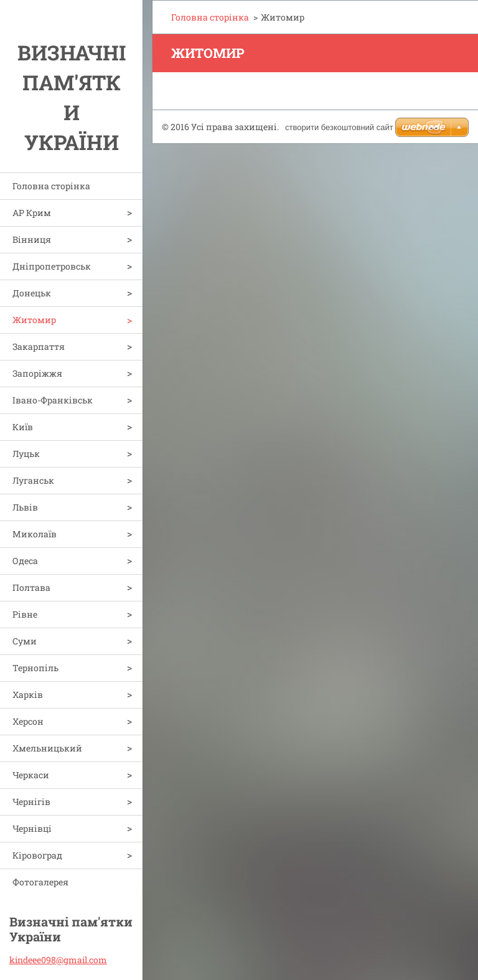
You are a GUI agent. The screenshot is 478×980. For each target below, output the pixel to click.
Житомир (34, 320)
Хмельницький (47, 748)
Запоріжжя (37, 373)
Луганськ (33, 480)
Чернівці (32, 828)
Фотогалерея (40, 882)
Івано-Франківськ (53, 400)
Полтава (31, 587)
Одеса (25, 561)
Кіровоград (37, 855)
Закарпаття (39, 346)
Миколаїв (35, 534)
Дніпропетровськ (52, 266)
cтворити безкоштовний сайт (339, 127)
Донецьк (32, 293)
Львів (25, 507)
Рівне (25, 614)
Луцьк (26, 454)
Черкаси (31, 775)
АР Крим (32, 213)
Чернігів (31, 802)
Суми (25, 641)
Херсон (28, 721)
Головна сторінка (51, 186)
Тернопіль (35, 668)
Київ (23, 427)
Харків (28, 695)
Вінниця (32, 239)
